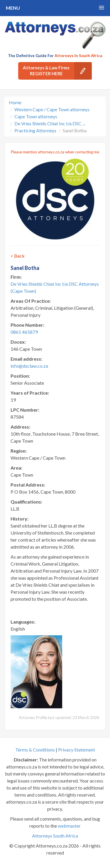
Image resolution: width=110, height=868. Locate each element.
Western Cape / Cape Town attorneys (52, 109)
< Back (18, 256)
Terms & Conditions (35, 750)
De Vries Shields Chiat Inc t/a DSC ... (50, 123)
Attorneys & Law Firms (57, 71)
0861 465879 (24, 332)
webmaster (69, 826)
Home (15, 102)
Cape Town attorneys (36, 116)
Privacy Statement (77, 750)
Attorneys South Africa (55, 836)
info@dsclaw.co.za (29, 366)
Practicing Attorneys (35, 130)
